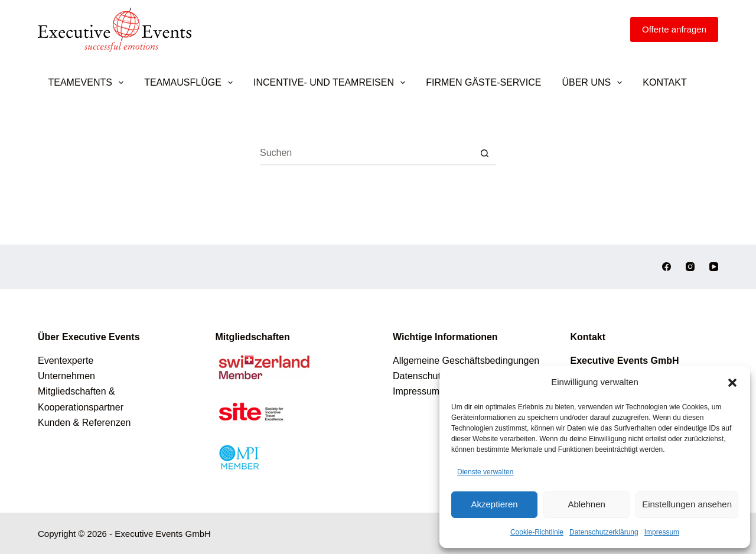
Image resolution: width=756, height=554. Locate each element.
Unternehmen (66, 376)
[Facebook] (667, 267)
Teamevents (89, 83)
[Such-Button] (484, 154)
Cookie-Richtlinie (537, 532)
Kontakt (664, 82)
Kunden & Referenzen (84, 423)
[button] (732, 383)
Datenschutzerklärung (604, 532)
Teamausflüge (191, 83)
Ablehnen (586, 504)
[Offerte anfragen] (674, 30)
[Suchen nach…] (366, 154)
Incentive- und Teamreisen (332, 83)
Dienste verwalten (485, 472)
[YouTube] (714, 267)
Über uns (594, 83)
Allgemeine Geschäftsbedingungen (466, 361)
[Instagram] (690, 267)
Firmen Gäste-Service (483, 82)
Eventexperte (66, 361)
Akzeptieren (494, 504)
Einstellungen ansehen (687, 504)
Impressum (662, 532)
